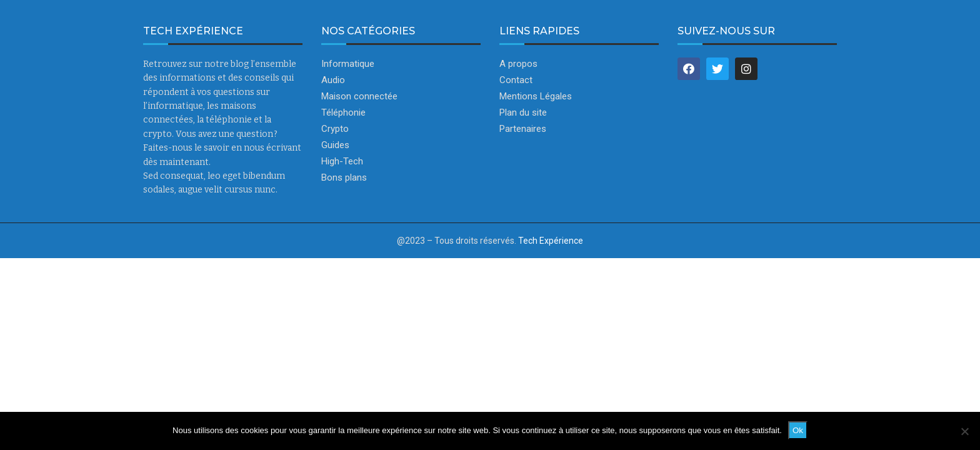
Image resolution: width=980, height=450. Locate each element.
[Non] (964, 431)
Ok (798, 430)
